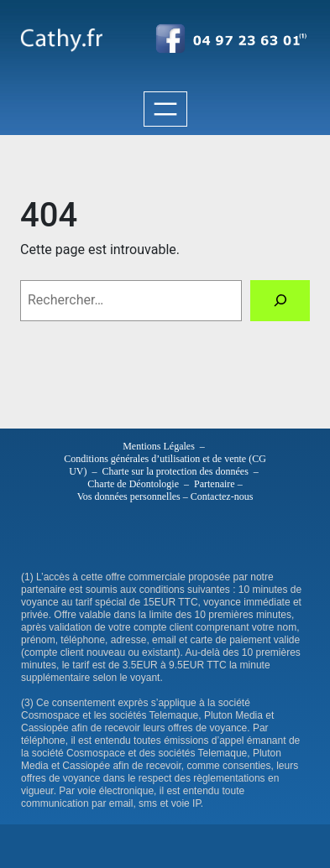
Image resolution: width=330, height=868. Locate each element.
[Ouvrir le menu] (165, 109)
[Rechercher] (280, 301)
